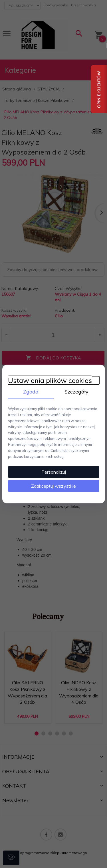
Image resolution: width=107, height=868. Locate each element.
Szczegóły (76, 391)
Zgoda (31, 391)
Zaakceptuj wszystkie (53, 486)
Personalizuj (54, 472)
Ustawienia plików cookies (50, 380)
